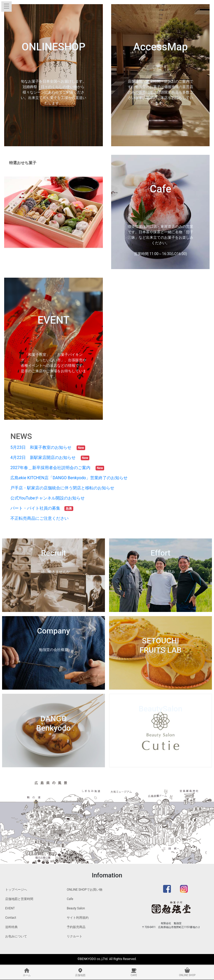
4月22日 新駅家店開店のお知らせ (45, 458)
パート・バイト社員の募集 (37, 508)
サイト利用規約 (78, 918)
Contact (11, 918)
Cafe (70, 899)
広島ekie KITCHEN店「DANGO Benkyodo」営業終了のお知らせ (71, 478)
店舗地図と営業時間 (19, 899)
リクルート (75, 936)
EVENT (10, 908)
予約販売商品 (76, 927)
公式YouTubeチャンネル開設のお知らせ (50, 498)
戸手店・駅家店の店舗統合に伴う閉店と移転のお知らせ (64, 488)
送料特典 (11, 927)
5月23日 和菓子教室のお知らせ (43, 447)
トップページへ (16, 890)
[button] (12, 212)
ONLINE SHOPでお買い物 (84, 890)
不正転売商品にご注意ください (42, 518)
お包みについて (16, 936)
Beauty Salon (76, 908)
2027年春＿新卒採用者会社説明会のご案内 (52, 468)
